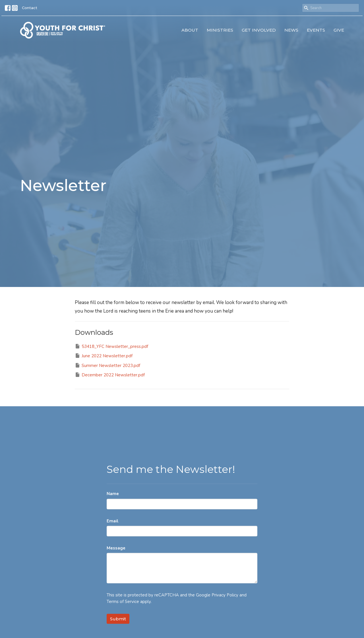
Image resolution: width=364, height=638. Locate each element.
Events (316, 30)
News (291, 30)
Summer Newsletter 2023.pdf (107, 365)
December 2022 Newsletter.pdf (110, 375)
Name (113, 494)
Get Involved (259, 30)
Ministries (220, 30)
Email (113, 521)
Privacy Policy (225, 595)
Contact (30, 8)
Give (339, 30)
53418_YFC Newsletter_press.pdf (111, 346)
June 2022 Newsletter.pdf (104, 356)
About (190, 30)
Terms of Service (123, 602)
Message (116, 548)
